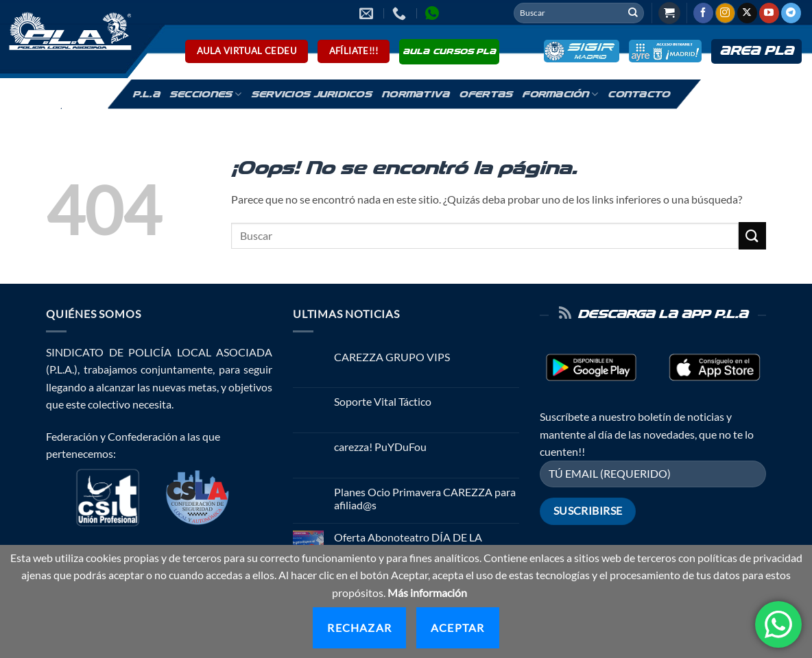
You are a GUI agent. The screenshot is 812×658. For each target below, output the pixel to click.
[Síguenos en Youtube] (769, 13)
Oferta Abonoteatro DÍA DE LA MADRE (408, 544)
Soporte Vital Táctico (383, 401)
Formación (560, 94)
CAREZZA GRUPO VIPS (392, 357)
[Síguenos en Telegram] (791, 13)
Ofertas (486, 95)
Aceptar (457, 627)
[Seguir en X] (747, 13)
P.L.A (146, 95)
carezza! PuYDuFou (380, 447)
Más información (427, 593)
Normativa (415, 95)
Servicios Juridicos (311, 95)
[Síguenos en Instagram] (725, 13)
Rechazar (359, 627)
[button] (669, 13)
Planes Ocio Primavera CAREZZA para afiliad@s (425, 498)
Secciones (205, 94)
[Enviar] (633, 13)
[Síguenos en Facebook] (703, 13)
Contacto (638, 95)
